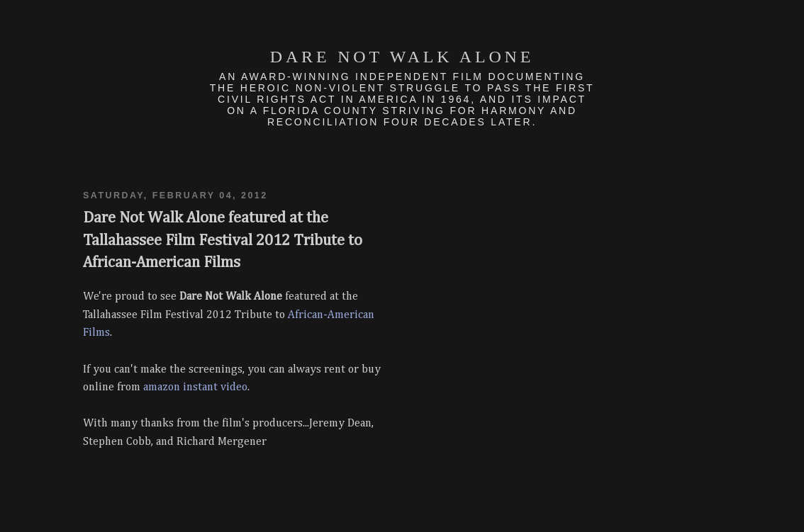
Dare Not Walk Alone (402, 57)
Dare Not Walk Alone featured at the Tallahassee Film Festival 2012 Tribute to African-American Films (223, 240)
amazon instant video (195, 387)
